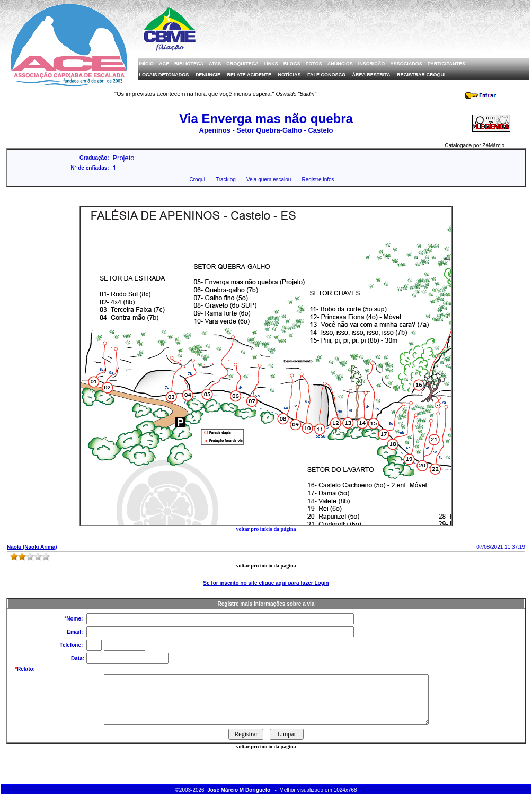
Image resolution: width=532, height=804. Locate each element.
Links (271, 64)
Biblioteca (189, 64)
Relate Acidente (249, 75)
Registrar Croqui (421, 75)
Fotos (314, 64)
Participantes (446, 64)
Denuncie (208, 75)
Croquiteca (242, 64)
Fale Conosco (326, 75)
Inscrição (372, 64)
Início (147, 64)
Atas (215, 64)
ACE (164, 64)
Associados (406, 64)
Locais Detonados (164, 75)
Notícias (289, 75)
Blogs (292, 64)
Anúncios (340, 64)
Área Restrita (371, 75)
